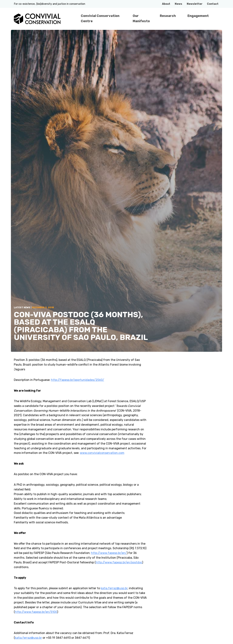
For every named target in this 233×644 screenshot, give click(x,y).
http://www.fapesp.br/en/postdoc (119, 562)
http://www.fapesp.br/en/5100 (36, 612)
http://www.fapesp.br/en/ (109, 553)
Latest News (22, 307)
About (166, 4)
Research (168, 16)
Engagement (198, 16)
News (178, 4)
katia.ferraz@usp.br (114, 588)
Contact (213, 4)
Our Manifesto (141, 18)
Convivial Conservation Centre (100, 18)
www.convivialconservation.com (102, 453)
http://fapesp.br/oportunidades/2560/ (78, 380)
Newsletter (195, 4)
